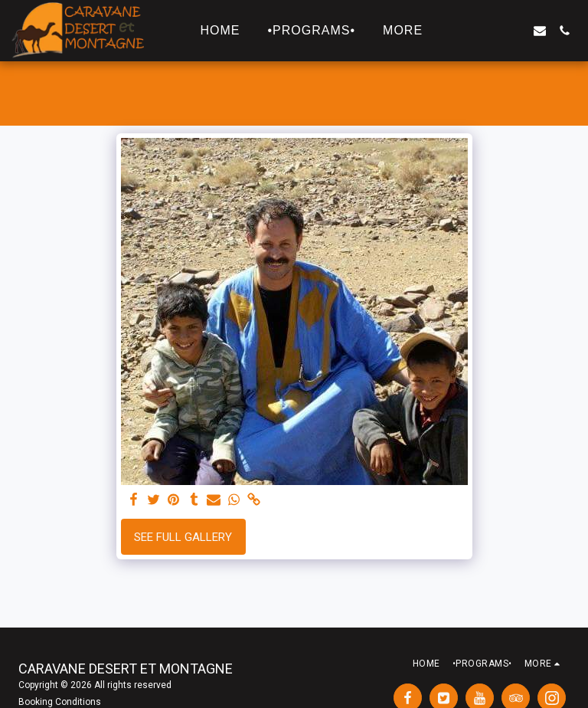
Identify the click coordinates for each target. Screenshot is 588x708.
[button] (466, 31)
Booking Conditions (60, 702)
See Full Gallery (183, 537)
